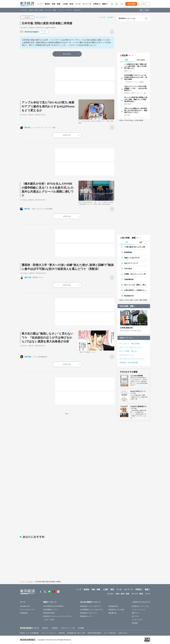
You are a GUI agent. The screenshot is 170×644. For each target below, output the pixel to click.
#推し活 (134, 351)
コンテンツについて (139, 610)
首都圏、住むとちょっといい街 (135, 274)
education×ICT (25, 606)
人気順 (65, 4)
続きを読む (67, 54)
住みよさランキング (131, 263)
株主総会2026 (129, 296)
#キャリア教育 (125, 351)
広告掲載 (81, 628)
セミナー (86, 4)
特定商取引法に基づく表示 (76, 633)
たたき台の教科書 (137, 376)
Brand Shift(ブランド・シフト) (139, 392)
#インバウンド (125, 344)
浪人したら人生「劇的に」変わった (136, 285)
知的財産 (62, 633)
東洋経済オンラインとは (127, 18)
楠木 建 (27, 209)
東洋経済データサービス (89, 613)
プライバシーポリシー (49, 633)
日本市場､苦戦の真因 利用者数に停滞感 (47, 23)
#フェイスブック (42, 17)
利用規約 (135, 623)
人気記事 (124, 55)
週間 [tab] (141, 242)
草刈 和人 (28, 128)
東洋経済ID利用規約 (94, 633)
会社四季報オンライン (51, 610)
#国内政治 (123, 363)
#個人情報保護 (133, 363)
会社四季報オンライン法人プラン (92, 610)
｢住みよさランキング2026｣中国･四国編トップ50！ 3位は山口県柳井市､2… (136, 88)
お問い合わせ (123, 633)
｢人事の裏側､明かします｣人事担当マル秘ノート (136, 247)
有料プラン (136, 613)
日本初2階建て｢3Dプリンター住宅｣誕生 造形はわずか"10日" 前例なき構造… (136, 77)
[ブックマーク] (112, 32)
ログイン (144, 4)
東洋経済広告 (113, 606)
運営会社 (45, 628)
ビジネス (24, 10)
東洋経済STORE (49, 613)
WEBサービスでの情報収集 (29, 633)
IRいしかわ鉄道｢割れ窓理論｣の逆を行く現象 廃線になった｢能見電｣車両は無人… (136, 99)
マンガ (78, 4)
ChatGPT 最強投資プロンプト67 (139, 407)
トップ (40, 4)
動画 (72, 4)
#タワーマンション (136, 347)
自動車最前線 (129, 279)
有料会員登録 (131, 4)
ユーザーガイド (137, 620)
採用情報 (55, 628)
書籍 (104, 4)
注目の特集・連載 (126, 306)
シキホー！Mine (49, 620)
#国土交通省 (135, 344)
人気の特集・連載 (128, 238)
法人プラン (136, 616)
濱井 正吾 (28, 277)
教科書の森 (112, 613)
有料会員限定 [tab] (141, 60)
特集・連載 (56, 4)
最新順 (47, 4)
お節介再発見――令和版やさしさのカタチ (136, 290)
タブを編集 (145, 10)
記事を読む (67, 135)
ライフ (61, 10)
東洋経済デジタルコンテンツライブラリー (58, 616)
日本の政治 (128, 269)
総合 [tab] (127, 60)
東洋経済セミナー (86, 616)
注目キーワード (126, 338)
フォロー (44, 32)
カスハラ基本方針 (110, 633)
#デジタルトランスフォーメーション (132, 359)
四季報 (96, 4)
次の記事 (110, 17)
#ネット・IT (124, 347)
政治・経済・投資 (36, 10)
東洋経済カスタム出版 (116, 610)
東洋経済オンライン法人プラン (91, 606)
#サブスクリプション (127, 355)
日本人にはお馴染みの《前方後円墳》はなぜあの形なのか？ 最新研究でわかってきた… (136, 110)
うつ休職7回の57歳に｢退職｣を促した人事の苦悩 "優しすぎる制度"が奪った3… (135, 66)
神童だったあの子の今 (132, 258)
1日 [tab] (127, 242)
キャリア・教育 (51, 10)
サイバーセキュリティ (28, 610)
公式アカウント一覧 (68, 628)
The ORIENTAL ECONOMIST (53, 606)
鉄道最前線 (128, 252)
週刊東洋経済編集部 (31, 32)
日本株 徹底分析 (126, 328)
